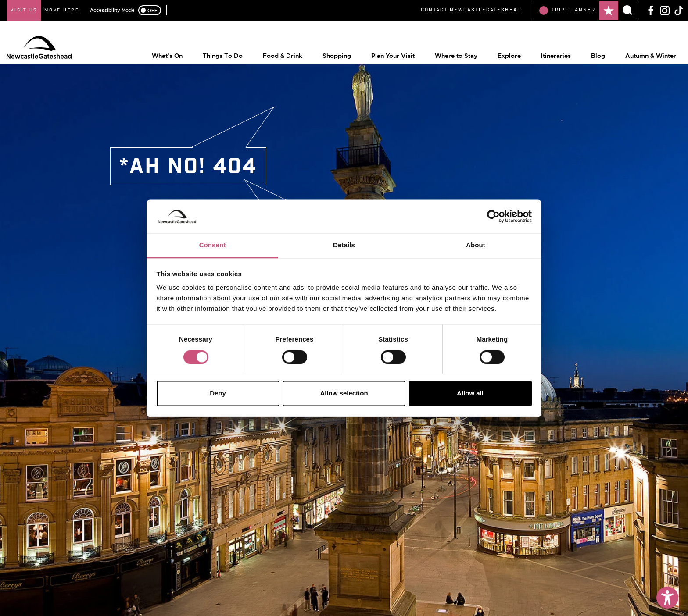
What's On (162, 53)
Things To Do (217, 53)
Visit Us (24, 10)
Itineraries (551, 53)
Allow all (470, 393)
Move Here (62, 10)
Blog (593, 53)
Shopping (331, 53)
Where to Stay (451, 53)
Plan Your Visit (388, 53)
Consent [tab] (213, 245)
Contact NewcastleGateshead (471, 10)
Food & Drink (277, 53)
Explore (504, 53)
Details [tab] (344, 245)
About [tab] (476, 245)
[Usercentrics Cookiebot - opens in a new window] (493, 216)
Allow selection (344, 393)
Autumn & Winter (645, 53)
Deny (218, 393)
